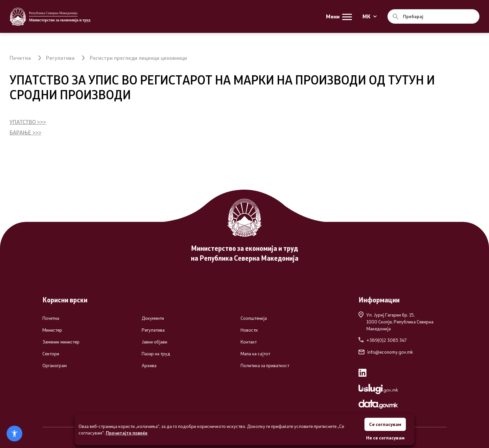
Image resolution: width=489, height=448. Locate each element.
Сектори (51, 354)
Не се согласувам (385, 438)
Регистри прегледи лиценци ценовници (138, 58)
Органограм (55, 365)
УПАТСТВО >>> (28, 122)
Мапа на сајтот (255, 354)
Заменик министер (61, 342)
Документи (153, 318)
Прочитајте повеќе (127, 433)
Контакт (249, 342)
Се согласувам (385, 424)
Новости (249, 330)
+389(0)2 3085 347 (383, 340)
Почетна (20, 58)
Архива (149, 365)
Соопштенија (254, 318)
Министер (52, 330)
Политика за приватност (265, 365)
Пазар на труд (156, 354)
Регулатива (60, 58)
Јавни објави (154, 342)
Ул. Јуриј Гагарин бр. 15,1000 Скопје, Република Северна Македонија (396, 321)
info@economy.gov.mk (386, 352)
